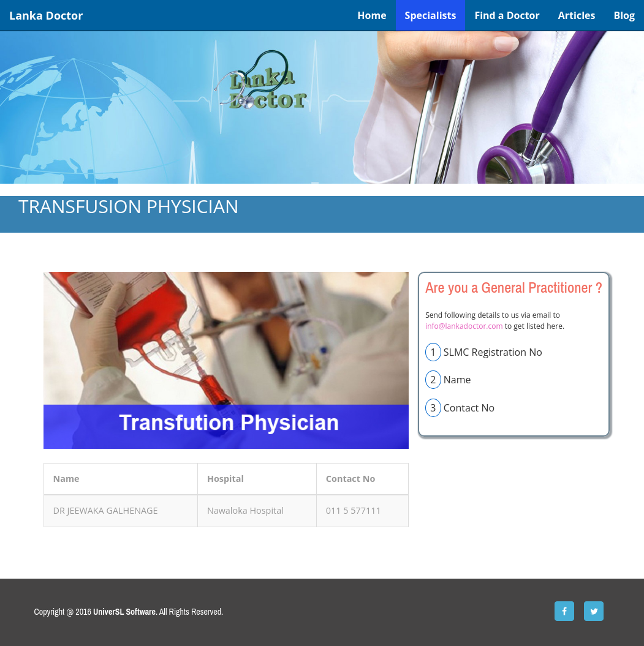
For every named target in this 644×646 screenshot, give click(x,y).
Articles (577, 15)
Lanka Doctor (46, 15)
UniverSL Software (124, 612)
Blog (624, 15)
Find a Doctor (507, 15)
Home (372, 15)
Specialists (431, 15)
